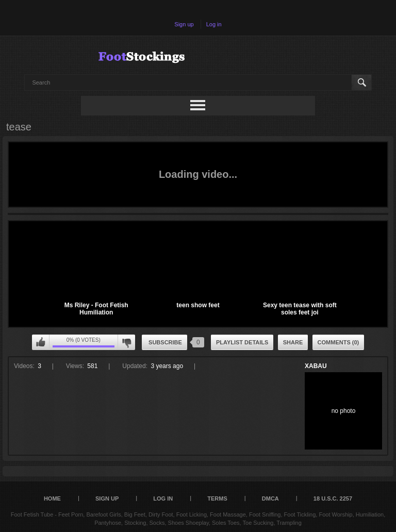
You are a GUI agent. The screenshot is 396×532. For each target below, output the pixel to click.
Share (293, 342)
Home (52, 498)
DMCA (270, 498)
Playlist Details (242, 342)
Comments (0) (339, 342)
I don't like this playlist (126, 342)
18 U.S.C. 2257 (333, 498)
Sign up (184, 24)
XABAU (316, 366)
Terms (217, 498)
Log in (214, 24)
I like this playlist (41, 342)
